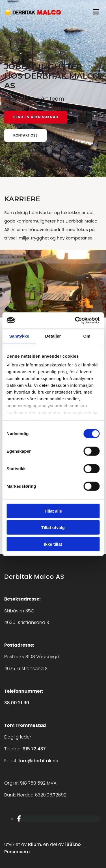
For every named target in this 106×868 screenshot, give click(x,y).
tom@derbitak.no (38, 761)
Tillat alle (53, 511)
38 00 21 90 (17, 703)
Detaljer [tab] (53, 336)
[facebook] (19, 819)
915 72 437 (34, 749)
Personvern (17, 852)
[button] (36, 117)
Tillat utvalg (53, 527)
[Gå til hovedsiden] (33, 16)
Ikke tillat (53, 544)
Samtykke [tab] (19, 336)
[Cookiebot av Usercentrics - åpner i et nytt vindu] (75, 320)
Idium (34, 844)
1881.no (73, 844)
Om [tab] (87, 336)
